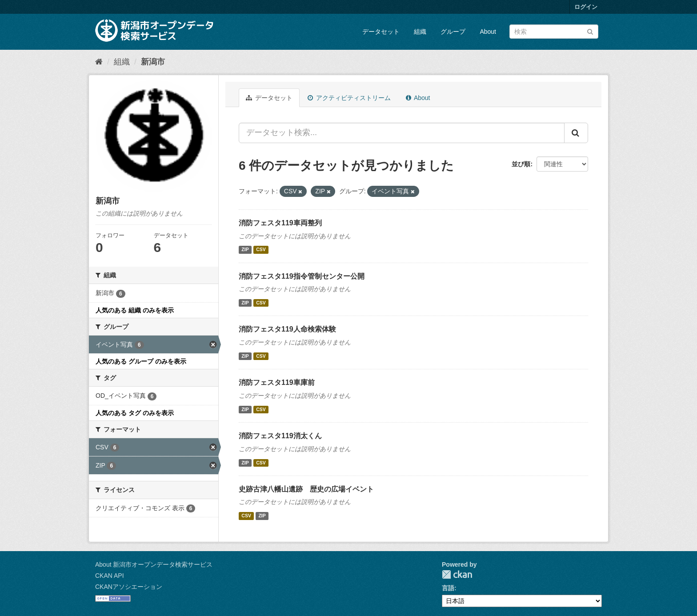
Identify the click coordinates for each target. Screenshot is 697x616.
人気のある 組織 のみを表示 (135, 310)
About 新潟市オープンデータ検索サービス (154, 564)
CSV (261, 250)
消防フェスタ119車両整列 (280, 223)
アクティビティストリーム (349, 98)
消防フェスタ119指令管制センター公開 (302, 276)
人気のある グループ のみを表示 (141, 361)
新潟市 (153, 62)
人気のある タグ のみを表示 (135, 413)
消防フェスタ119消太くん (280, 436)
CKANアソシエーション (129, 587)
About (488, 32)
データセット (381, 32)
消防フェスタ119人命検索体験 (287, 329)
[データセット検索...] (402, 133)
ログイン (586, 7)
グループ (453, 32)
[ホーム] (99, 62)
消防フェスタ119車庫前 (277, 382)
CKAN (457, 574)
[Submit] (590, 31)
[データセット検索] (554, 32)
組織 (420, 32)
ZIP (245, 250)
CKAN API (110, 576)
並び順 (521, 164)
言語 (448, 588)
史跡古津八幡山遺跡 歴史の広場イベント (306, 489)
